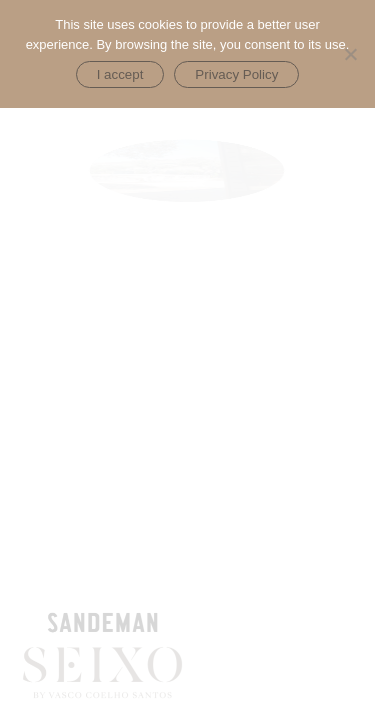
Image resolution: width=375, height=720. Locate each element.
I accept (120, 74)
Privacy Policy (236, 74)
